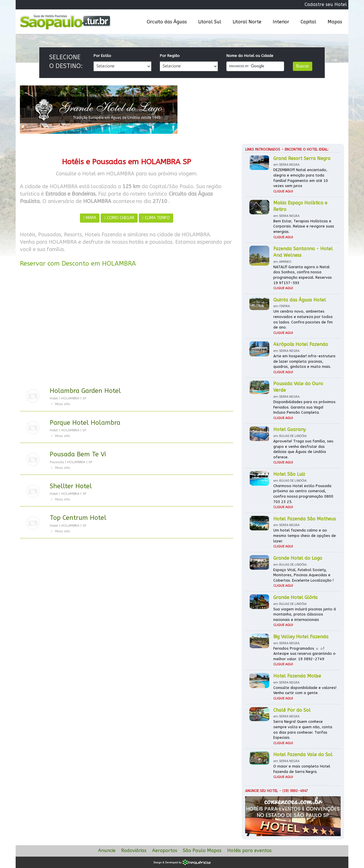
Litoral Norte (247, 22)
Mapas (335, 22)
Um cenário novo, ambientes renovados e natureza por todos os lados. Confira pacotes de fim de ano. (303, 319)
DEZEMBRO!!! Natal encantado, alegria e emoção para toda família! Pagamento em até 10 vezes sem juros (301, 178)
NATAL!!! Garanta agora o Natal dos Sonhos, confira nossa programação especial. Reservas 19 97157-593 (303, 275)
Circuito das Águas (167, 22)
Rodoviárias (134, 850)
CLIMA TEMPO (156, 218)
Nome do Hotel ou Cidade (250, 56)
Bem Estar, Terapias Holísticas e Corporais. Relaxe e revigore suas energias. (304, 226)
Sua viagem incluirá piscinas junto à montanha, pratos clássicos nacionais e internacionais (305, 614)
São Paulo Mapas (202, 850)
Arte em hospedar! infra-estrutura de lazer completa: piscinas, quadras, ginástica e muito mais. (304, 361)
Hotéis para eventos (249, 850)
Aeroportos (165, 850)
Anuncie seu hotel (261, 791)
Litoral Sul (210, 22)
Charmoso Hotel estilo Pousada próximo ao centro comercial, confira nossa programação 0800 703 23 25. (303, 494)
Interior (281, 22)
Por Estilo (102, 56)
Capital (308, 22)
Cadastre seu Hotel (326, 4)
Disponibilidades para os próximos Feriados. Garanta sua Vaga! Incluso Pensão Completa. (304, 407)
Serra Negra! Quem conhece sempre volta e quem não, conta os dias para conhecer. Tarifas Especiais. (303, 730)
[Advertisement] (127, 328)
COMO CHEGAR (119, 218)
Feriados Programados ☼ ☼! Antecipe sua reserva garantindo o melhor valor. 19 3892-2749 (304, 654)
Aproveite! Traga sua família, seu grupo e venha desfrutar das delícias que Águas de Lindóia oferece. (303, 449)
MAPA (90, 218)
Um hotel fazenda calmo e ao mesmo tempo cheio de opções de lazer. (305, 535)
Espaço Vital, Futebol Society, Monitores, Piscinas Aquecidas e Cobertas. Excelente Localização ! (303, 575)
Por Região (170, 56)
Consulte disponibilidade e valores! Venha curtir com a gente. (305, 690)
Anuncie (107, 850)
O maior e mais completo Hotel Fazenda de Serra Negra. (302, 769)
